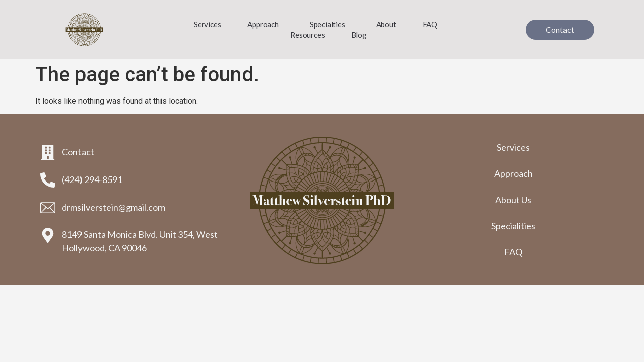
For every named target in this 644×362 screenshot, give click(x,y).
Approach (265, 24)
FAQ (430, 24)
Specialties (330, 24)
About (386, 24)
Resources (307, 35)
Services (207, 24)
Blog (359, 35)
